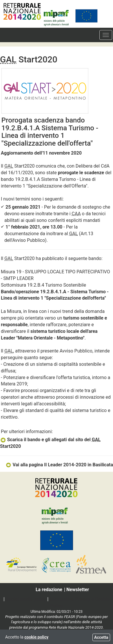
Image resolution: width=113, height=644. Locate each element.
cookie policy (36, 637)
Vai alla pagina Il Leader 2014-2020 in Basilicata (59, 465)
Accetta (101, 637)
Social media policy (26, 599)
